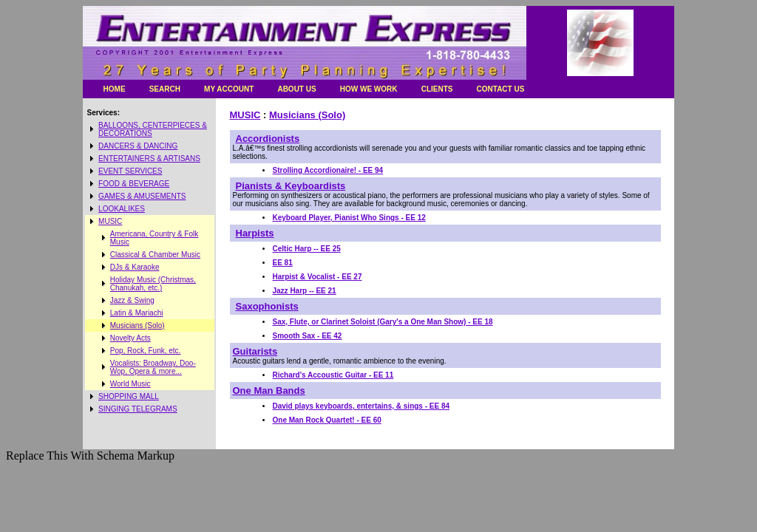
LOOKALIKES (122, 209)
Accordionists (268, 139)
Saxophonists (267, 306)
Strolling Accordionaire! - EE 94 (328, 170)
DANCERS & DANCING (138, 146)
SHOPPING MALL (129, 396)
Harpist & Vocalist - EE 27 (318, 277)
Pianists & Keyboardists (291, 186)
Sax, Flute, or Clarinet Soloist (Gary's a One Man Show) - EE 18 (383, 322)
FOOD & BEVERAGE (134, 184)
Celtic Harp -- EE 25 (307, 249)
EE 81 (283, 263)
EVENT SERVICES (130, 171)
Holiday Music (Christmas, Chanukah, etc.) (153, 284)
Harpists (255, 233)
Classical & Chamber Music (155, 255)
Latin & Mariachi (137, 313)
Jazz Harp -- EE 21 (305, 291)
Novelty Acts (130, 338)
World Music (130, 384)
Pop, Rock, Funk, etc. (146, 351)
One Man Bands (269, 391)
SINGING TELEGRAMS (138, 409)
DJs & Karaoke (135, 267)
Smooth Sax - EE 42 (308, 336)
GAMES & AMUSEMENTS (142, 196)
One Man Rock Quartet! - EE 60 (327, 420)
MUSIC (110, 221)
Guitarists (255, 351)
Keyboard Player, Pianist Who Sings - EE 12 (349, 218)
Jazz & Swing (132, 300)
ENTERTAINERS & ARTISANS (149, 158)
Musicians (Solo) (138, 325)
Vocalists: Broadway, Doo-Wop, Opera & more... (153, 367)
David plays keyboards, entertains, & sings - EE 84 (361, 406)
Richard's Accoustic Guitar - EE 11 (333, 375)
